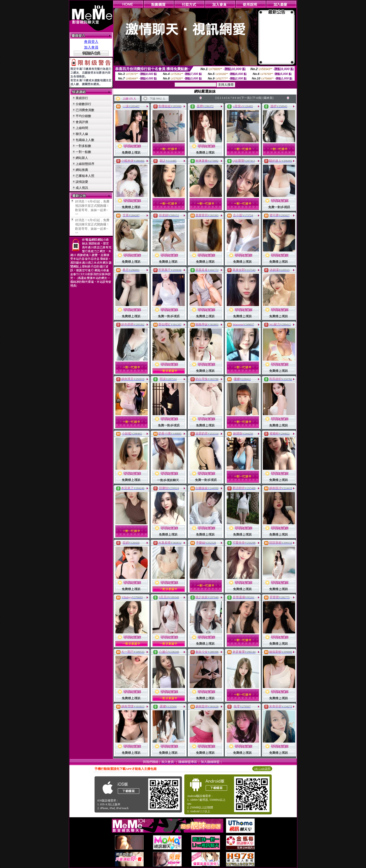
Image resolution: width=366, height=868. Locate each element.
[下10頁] (257, 98)
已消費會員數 (85, 110)
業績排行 (82, 98)
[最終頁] (268, 98)
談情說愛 (82, 182)
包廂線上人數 (85, 140)
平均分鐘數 (83, 116)
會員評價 (82, 122)
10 (238, 98)
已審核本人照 (85, 176)
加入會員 (91, 47)
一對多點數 (83, 146)
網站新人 (82, 158)
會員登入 (91, 42)
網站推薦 (82, 170)
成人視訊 (82, 188)
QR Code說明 (262, 769)
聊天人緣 (82, 134)
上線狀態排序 (85, 164)
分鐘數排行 (83, 104)
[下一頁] (246, 98)
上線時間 (82, 128)
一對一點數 (83, 152)
